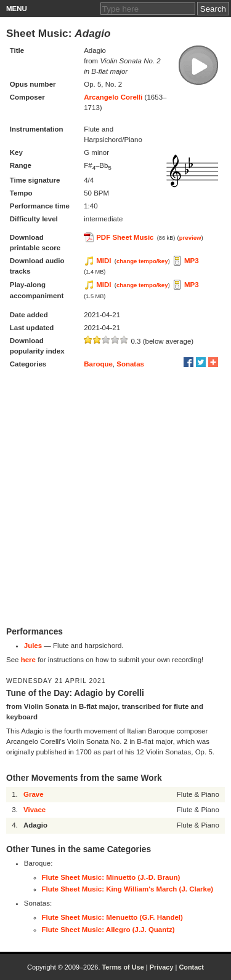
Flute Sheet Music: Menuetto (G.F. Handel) (112, 917)
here (28, 660)
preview (190, 238)
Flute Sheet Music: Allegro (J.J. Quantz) (108, 930)
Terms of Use (123, 967)
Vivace (34, 810)
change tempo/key (142, 261)
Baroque (98, 364)
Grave (34, 794)
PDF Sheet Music (125, 237)
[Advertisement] (115, 499)
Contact (191, 967)
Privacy (162, 967)
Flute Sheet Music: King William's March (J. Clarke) (128, 889)
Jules (33, 646)
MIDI (103, 261)
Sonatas (130, 364)
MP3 (192, 261)
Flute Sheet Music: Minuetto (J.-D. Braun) (111, 877)
